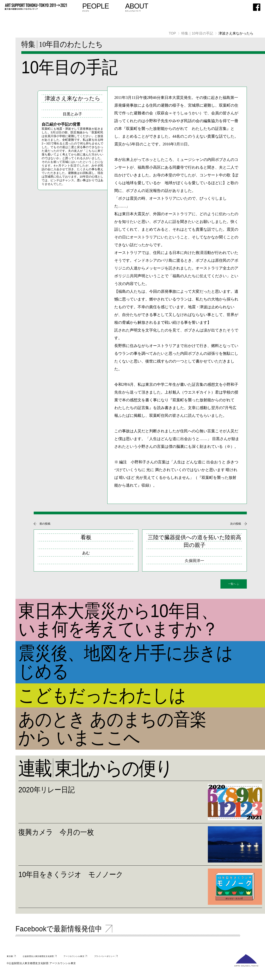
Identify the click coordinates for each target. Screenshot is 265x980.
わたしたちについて (170, 8)
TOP (172, 33)
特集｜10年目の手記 (197, 33)
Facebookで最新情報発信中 (81, 933)
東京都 (12, 963)
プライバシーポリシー (148, 963)
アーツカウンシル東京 (104, 963)
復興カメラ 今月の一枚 (76, 834)
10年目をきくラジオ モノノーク (98, 876)
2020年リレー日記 (62, 791)
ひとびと (128, 8)
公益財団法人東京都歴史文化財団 (52, 963)
